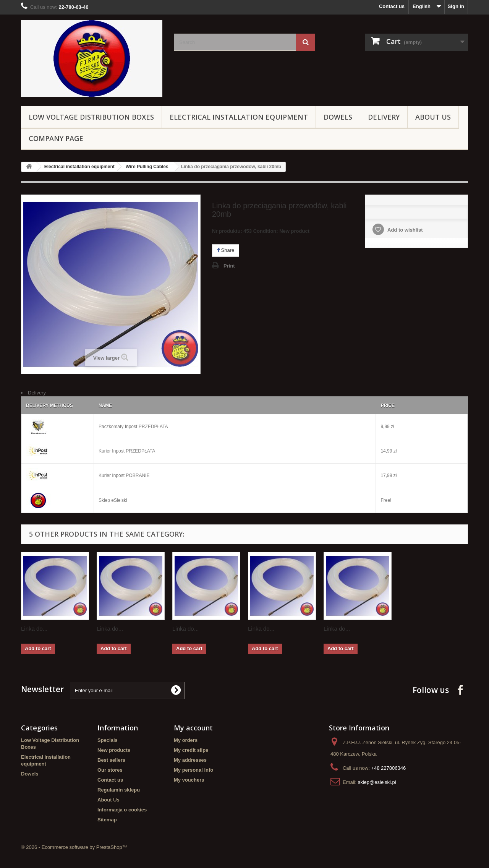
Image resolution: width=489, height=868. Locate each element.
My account (193, 728)
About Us (433, 117)
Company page (56, 138)
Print (229, 266)
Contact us (392, 6)
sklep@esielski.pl (377, 782)
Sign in (456, 6)
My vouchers (189, 780)
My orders (186, 740)
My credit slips (191, 750)
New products (114, 750)
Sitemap (107, 820)
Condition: (266, 231)
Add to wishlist (405, 230)
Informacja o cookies (122, 810)
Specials (108, 740)
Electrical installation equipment (239, 117)
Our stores (110, 770)
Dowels (338, 117)
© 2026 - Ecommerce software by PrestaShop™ (74, 847)
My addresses (190, 760)
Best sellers (111, 760)
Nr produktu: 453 (261, 232)
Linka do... (34, 629)
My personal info (193, 770)
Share (226, 250)
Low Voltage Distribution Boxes (91, 117)
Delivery (384, 117)
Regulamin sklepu (119, 790)
